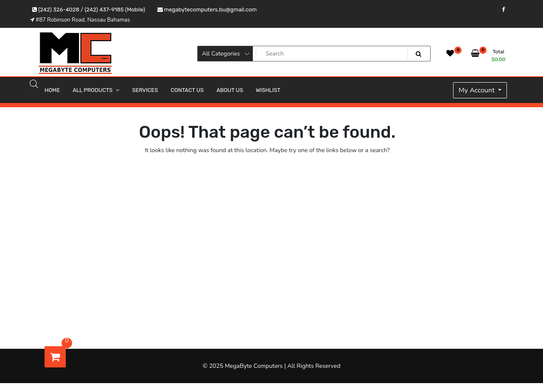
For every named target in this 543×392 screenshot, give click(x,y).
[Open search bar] (34, 83)
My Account (477, 90)
